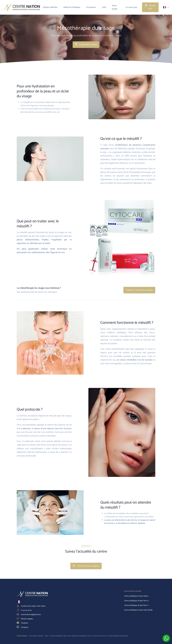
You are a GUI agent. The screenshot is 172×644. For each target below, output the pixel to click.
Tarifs (104, 7)
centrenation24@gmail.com (29, 615)
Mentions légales (25, 619)
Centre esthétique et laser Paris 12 (136, 601)
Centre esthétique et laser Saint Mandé (138, 610)
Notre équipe (115, 7)
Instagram (23, 627)
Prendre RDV (150, 7)
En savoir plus (132, 7)
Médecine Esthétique (72, 7)
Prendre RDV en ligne (86, 45)
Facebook (22, 623)
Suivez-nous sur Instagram (86, 566)
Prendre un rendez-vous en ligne (139, 290)
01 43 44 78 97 (24, 610)
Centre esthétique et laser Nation (136, 596)
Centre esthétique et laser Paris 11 (136, 605)
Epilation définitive (50, 7)
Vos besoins (91, 7)
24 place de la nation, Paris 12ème (31, 606)
